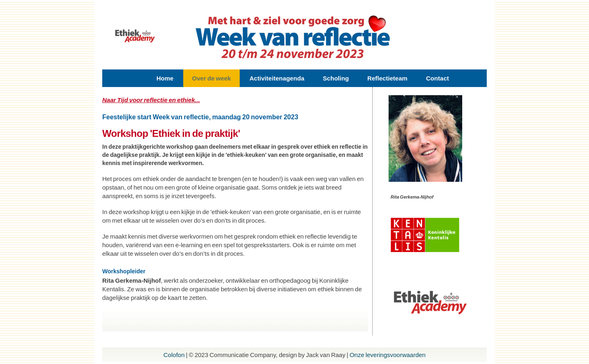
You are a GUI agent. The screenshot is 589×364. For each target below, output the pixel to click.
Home (165, 78)
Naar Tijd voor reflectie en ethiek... (151, 100)
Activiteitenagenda (277, 78)
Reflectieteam (387, 78)
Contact (437, 78)
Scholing (336, 78)
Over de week (211, 78)
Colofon (174, 355)
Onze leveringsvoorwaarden (388, 355)
